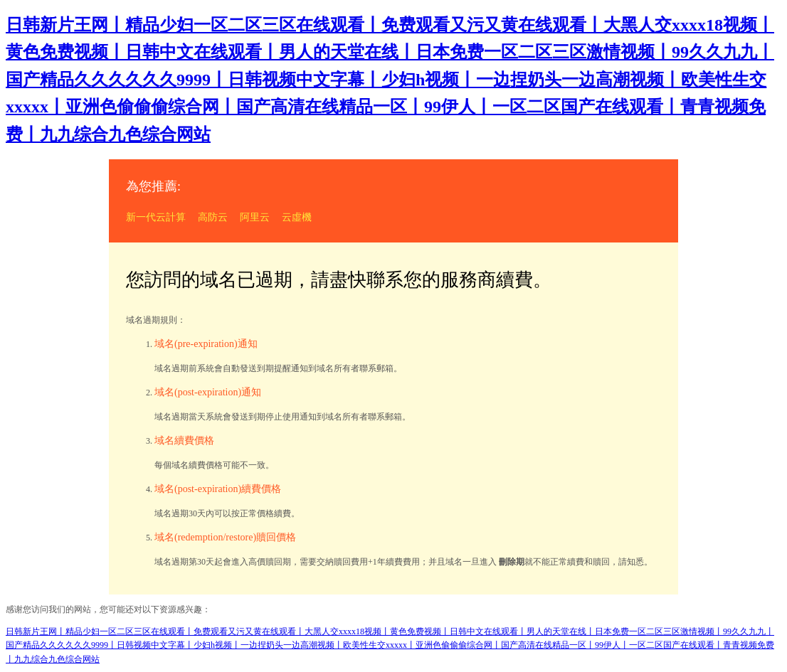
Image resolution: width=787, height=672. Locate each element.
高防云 (213, 217)
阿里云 (255, 217)
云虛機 (297, 217)
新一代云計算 (156, 217)
